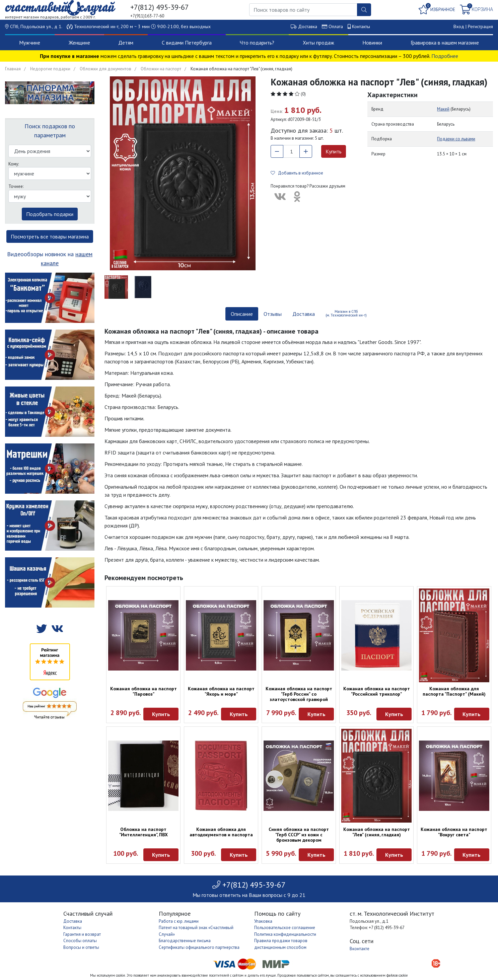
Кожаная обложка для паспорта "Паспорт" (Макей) (454, 691)
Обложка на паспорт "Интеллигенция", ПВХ (144, 832)
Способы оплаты (80, 941)
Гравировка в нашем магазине (445, 43)
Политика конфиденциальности (285, 934)
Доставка (308, 26)
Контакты (361, 26)
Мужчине (30, 43)
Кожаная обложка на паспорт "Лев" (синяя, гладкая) (377, 832)
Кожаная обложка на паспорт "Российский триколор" (377, 691)
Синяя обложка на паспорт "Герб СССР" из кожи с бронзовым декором (299, 835)
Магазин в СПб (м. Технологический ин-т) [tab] (346, 313)
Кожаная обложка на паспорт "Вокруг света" (454, 832)
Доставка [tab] (304, 314)
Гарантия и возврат (82, 934)
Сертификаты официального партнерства (199, 947)
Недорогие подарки (50, 69)
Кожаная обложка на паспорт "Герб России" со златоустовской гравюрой (299, 694)
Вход (459, 26)
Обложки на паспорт (161, 69)
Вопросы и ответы (81, 947)
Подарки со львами (456, 139)
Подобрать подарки (50, 214)
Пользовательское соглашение (285, 928)
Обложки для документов (105, 69)
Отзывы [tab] (273, 314)
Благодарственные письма (185, 941)
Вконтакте (360, 949)
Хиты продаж (318, 43)
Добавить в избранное (297, 173)
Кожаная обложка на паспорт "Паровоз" (144, 691)
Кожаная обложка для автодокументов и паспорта (221, 832)
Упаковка (263, 921)
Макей (443, 109)
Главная (13, 69)
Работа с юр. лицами (179, 921)
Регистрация (480, 26)
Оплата (336, 26)
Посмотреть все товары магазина (50, 236)
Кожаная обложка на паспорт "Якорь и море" (221, 691)
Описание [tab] (242, 314)
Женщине (79, 43)
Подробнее (445, 56)
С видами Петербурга (187, 43)
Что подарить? (257, 43)
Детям (126, 43)
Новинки (372, 43)
